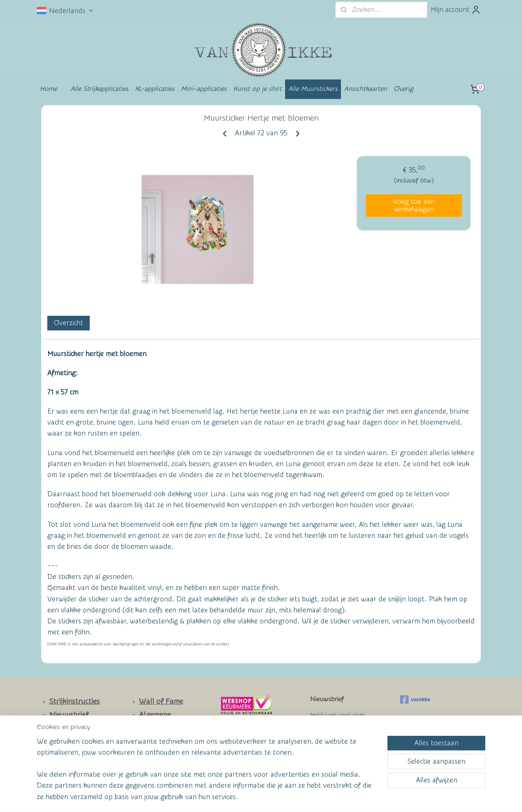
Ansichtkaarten (366, 89)
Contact (63, 729)
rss (244, 797)
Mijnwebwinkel (341, 797)
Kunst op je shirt (258, 89)
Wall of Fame (161, 701)
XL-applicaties (155, 89)
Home (49, 89)
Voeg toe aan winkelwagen (414, 205)
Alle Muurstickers (313, 89)
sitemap (229, 797)
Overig (403, 89)
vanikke (415, 700)
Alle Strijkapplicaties (100, 89)
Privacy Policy (155, 752)
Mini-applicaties (204, 89)
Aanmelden (334, 745)
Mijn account (456, 10)
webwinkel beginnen (274, 797)
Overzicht (69, 323)
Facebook (65, 753)
